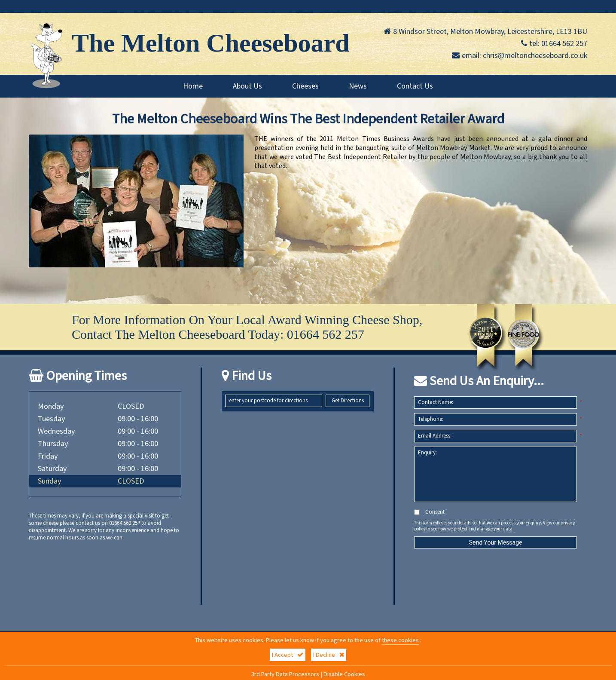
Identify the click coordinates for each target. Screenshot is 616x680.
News (358, 86)
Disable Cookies (344, 674)
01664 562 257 (564, 44)
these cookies (400, 640)
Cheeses (305, 86)
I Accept (288, 655)
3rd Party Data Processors (285, 674)
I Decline (329, 655)
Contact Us (415, 86)
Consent (429, 512)
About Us (247, 86)
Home (193, 86)
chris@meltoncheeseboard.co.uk (535, 56)
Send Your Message (496, 542)
